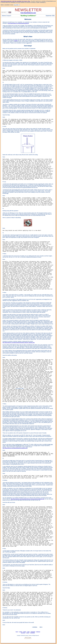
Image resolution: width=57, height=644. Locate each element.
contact (21, 632)
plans (28, 632)
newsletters (33, 633)
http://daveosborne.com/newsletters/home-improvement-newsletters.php (27, 499)
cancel (28, 633)
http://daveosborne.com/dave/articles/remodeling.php (15, 448)
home (17, 632)
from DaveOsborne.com (28, 13)
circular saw (20, 388)
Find (10, 12)
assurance (23, 633)
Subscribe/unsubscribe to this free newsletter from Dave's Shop (15, 1)
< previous (35, 627)
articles (25, 632)
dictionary (38, 632)
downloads (33, 632)
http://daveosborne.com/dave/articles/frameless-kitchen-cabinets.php (19, 343)
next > (41, 627)
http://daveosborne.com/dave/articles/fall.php (18, 23)
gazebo (16, 41)
